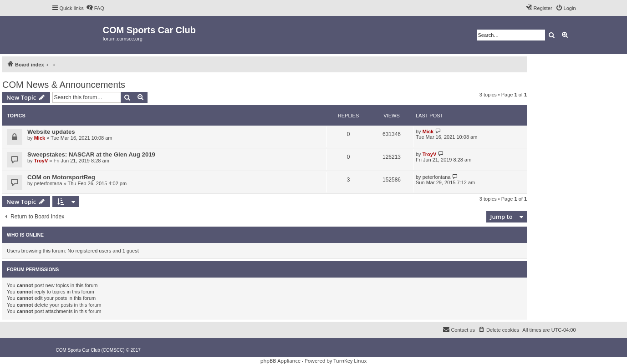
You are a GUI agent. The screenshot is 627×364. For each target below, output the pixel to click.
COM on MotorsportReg (61, 177)
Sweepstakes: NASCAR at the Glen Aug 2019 (91, 154)
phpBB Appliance (280, 361)
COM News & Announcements (64, 85)
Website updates (51, 132)
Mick (40, 138)
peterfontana (48, 183)
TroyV (41, 161)
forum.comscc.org (123, 39)
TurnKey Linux (350, 361)
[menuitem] (95, 8)
